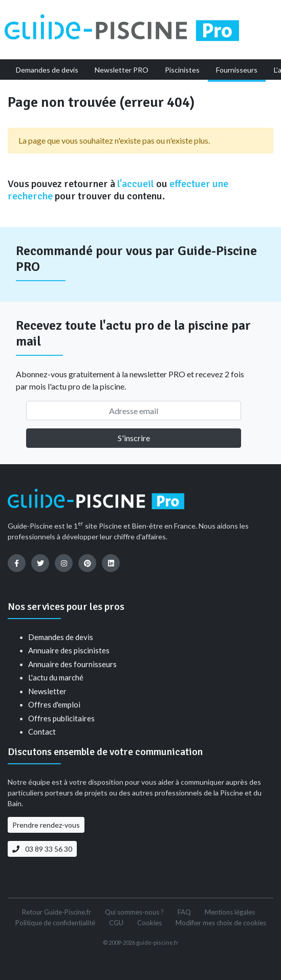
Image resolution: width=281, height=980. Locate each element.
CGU (116, 923)
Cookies (149, 923)
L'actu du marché (56, 677)
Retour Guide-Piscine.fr (57, 912)
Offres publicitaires (61, 718)
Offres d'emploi (54, 704)
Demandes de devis (61, 637)
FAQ (184, 912)
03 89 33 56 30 (42, 849)
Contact (42, 732)
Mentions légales (230, 912)
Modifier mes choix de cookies (221, 923)
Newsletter (47, 691)
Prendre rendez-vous (46, 825)
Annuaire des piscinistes (69, 650)
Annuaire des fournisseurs (72, 664)
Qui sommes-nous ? (134, 912)
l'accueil (136, 184)
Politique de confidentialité (55, 923)
